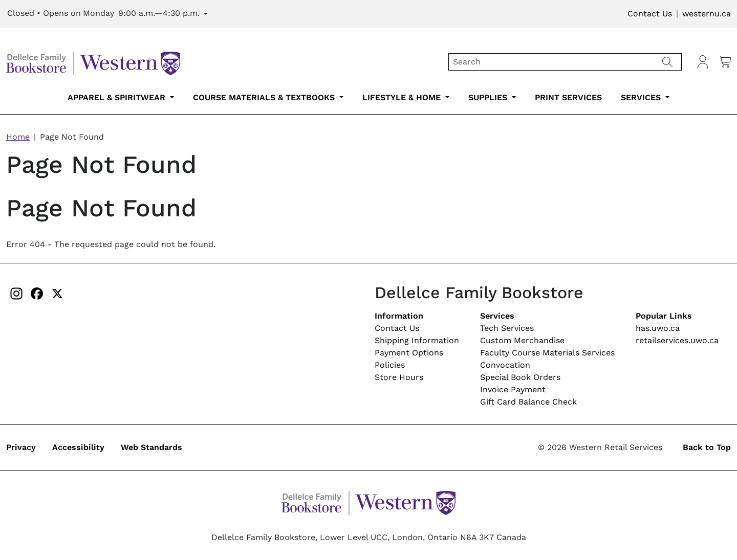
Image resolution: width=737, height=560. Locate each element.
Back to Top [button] (707, 447)
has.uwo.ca (658, 328)
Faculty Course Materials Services (547, 353)
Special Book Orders (520, 377)
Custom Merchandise (522, 340)
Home (18, 137)
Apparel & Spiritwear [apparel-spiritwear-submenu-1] (118, 97)
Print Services (568, 97)
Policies (390, 365)
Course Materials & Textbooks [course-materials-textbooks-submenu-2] (265, 97)
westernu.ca (707, 14)
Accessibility (78, 447)
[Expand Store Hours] (107, 14)
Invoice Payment (513, 389)
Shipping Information (417, 340)
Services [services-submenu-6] (642, 97)
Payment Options (409, 353)
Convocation (505, 365)
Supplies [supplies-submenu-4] (489, 97)
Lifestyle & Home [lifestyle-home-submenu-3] (403, 97)
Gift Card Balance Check (528, 402)
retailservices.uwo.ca (677, 340)
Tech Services (507, 328)
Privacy (21, 447)
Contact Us (650, 14)
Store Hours (399, 377)
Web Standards (151, 447)
